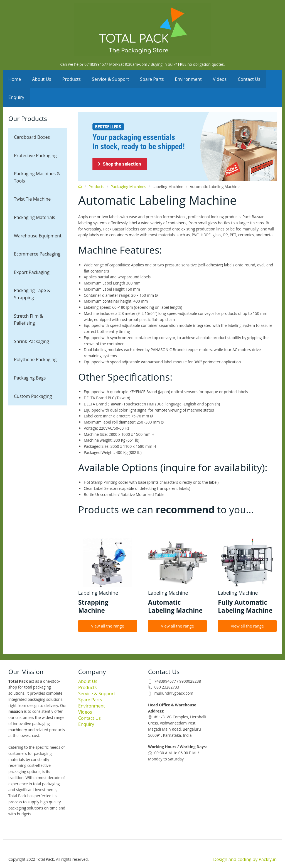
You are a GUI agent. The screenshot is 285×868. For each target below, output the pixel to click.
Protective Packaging (35, 155)
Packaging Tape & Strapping (32, 294)
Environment (188, 79)
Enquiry (16, 97)
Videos (220, 79)
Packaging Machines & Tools (37, 177)
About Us (42, 79)
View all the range (108, 626)
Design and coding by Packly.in (245, 859)
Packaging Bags (30, 378)
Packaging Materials (35, 217)
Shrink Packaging (31, 341)
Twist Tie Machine (32, 199)
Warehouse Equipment (38, 236)
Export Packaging (32, 272)
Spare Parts (152, 79)
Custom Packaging (33, 396)
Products (72, 79)
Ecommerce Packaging (37, 254)
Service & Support (110, 79)
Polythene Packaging (35, 359)
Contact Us (249, 79)
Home (15, 79)
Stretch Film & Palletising (28, 320)
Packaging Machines (128, 187)
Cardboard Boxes (32, 137)
